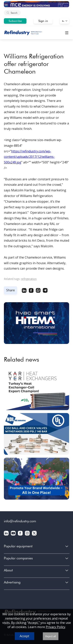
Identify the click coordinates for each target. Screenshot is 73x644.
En (63, 21)
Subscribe (15, 21)
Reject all (51, 636)
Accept (24, 636)
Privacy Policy (55, 627)
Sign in (43, 21)
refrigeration (29, 279)
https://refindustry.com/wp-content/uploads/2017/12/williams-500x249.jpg (29, 157)
